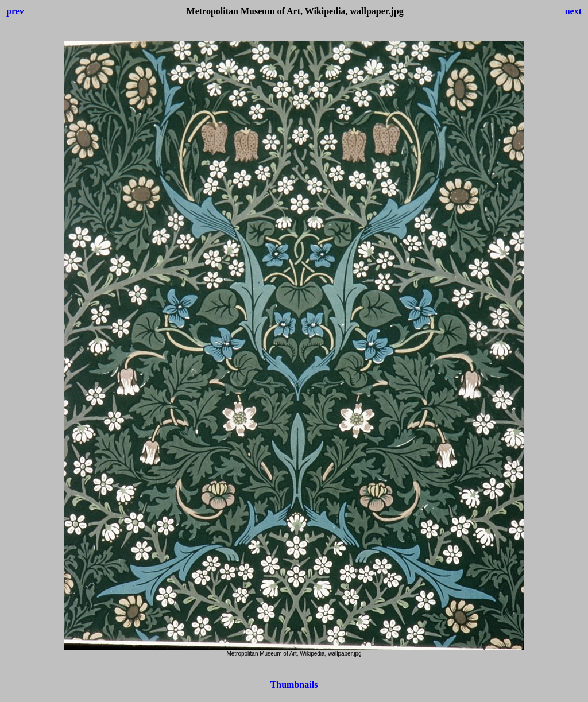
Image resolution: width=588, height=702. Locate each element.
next (573, 11)
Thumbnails (294, 684)
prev (15, 11)
